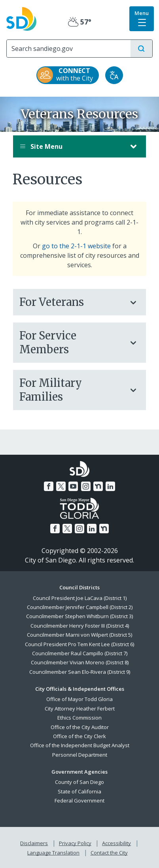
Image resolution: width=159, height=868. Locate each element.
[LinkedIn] (110, 486)
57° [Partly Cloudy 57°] (80, 22)
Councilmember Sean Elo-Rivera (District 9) (80, 672)
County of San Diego (79, 782)
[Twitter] (61, 486)
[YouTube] (73, 486)
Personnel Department (80, 755)
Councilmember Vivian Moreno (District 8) (80, 662)
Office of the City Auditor (80, 727)
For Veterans (72, 302)
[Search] (69, 49)
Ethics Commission (79, 718)
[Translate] (114, 75)
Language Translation (53, 853)
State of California (79, 791)
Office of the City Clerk (79, 736)
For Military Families (72, 390)
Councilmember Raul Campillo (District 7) (80, 653)
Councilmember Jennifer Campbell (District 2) (80, 607)
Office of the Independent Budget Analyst (80, 745)
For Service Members (72, 342)
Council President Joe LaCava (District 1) (80, 598)
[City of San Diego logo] (21, 18)
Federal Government (79, 801)
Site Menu (72, 146)
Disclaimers (34, 843)
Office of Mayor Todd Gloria (79, 699)
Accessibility (116, 843)
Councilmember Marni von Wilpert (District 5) (79, 635)
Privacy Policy (75, 843)
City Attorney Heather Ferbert (80, 709)
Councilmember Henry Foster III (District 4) (80, 626)
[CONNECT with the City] (68, 75)
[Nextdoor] (98, 486)
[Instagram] (86, 486)
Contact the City (109, 853)
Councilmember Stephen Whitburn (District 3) (79, 616)
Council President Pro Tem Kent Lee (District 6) (79, 644)
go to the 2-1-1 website (76, 246)
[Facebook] (49, 486)
